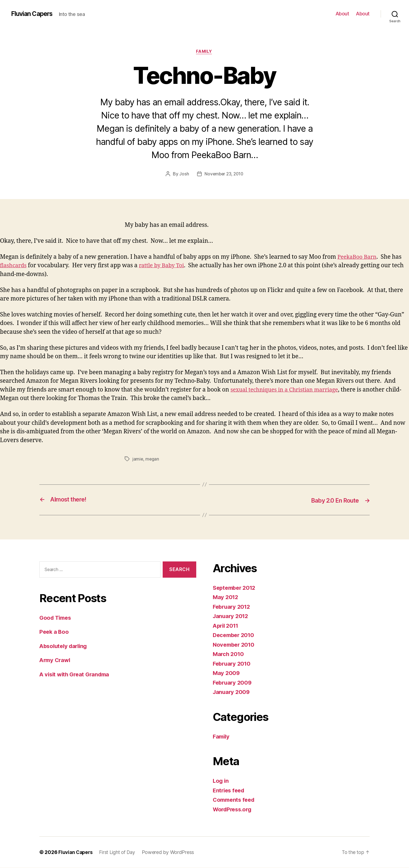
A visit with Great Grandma (76, 674)
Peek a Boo (54, 632)
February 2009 (233, 683)
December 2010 (235, 635)
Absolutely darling (65, 646)
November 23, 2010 (224, 174)
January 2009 (232, 692)
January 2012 (231, 616)
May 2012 (226, 597)
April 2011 (227, 626)
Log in (221, 781)
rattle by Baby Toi (165, 266)
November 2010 (235, 645)
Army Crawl (56, 660)
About (342, 14)
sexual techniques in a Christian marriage (287, 390)
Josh (183, 174)
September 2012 (236, 588)
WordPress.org (234, 810)
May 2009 (227, 673)
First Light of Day (120, 852)
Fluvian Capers (33, 14)
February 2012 (233, 607)
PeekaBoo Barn (358, 257)
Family (204, 52)
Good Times (56, 618)
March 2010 (229, 654)
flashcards (14, 266)
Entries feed (230, 791)
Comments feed (235, 800)
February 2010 (233, 664)
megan (153, 460)
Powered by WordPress (172, 852)
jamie (138, 460)
